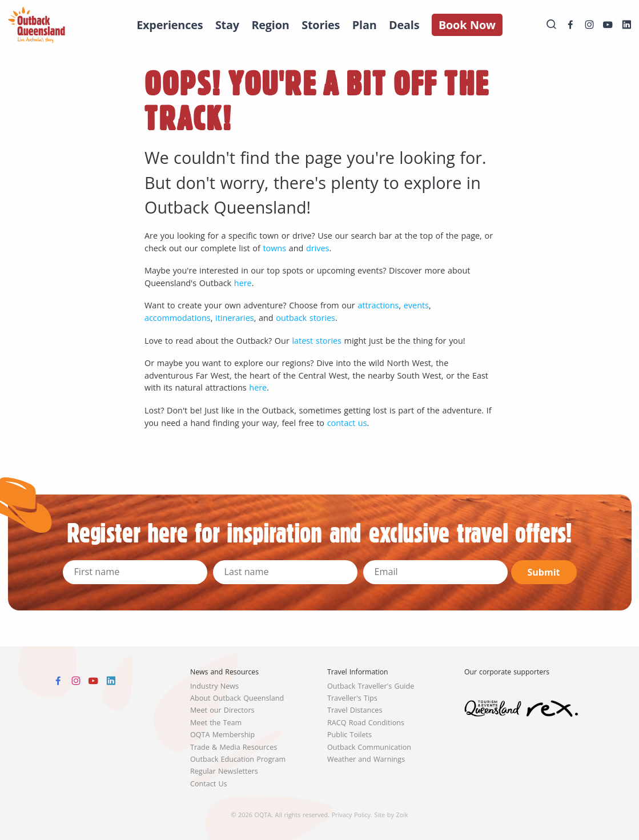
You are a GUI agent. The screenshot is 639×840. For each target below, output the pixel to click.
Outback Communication (369, 747)
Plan (365, 25)
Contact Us (209, 784)
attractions (378, 305)
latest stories (317, 341)
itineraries (235, 318)
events (416, 305)
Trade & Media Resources (234, 747)
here (243, 283)
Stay (227, 25)
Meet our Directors (222, 710)
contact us (347, 423)
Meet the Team (216, 723)
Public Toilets (349, 735)
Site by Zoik (391, 815)
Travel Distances (355, 710)
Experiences (170, 25)
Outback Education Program (238, 759)
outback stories (306, 318)
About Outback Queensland (237, 698)
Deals (404, 25)
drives (318, 248)
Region (270, 25)
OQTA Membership (222, 735)
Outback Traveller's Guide (371, 686)
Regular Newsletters (224, 771)
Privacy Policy (351, 815)
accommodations (178, 318)
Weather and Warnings (366, 759)
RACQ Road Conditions (366, 723)
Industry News (214, 686)
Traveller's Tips (352, 698)
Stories (321, 25)
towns (274, 248)
